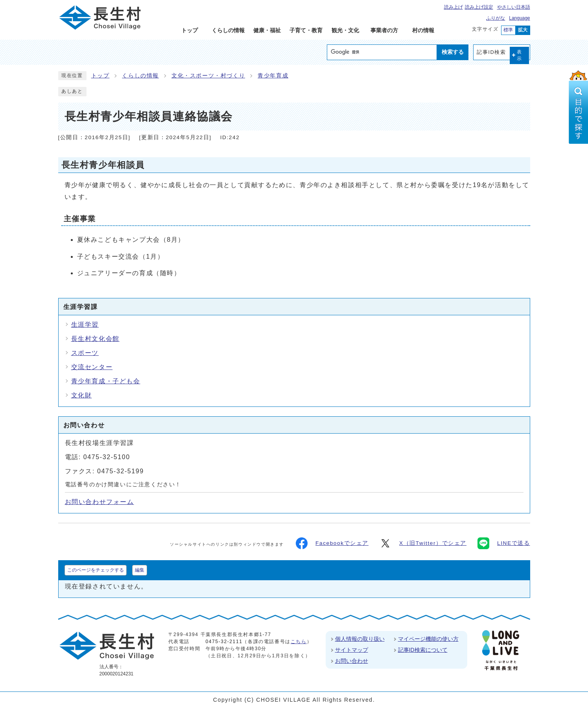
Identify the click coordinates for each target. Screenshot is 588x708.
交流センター (92, 367)
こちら (299, 642)
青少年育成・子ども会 (106, 381)
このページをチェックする (96, 570)
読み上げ (453, 7)
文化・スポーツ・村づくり (208, 76)
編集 (140, 570)
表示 (520, 55)
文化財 (82, 395)
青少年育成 (273, 76)
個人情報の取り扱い (360, 639)
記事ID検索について (423, 650)
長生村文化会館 (95, 339)
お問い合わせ (352, 661)
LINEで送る (504, 543)
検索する (453, 52)
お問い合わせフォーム (100, 502)
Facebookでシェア (332, 543)
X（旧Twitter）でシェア (423, 543)
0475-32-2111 (224, 642)
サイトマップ (352, 650)
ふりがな (496, 18)
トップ (100, 76)
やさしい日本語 (514, 7)
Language (519, 18)
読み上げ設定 (479, 7)
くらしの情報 (140, 76)
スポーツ (85, 353)
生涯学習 (85, 325)
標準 (508, 30)
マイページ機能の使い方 (428, 639)
